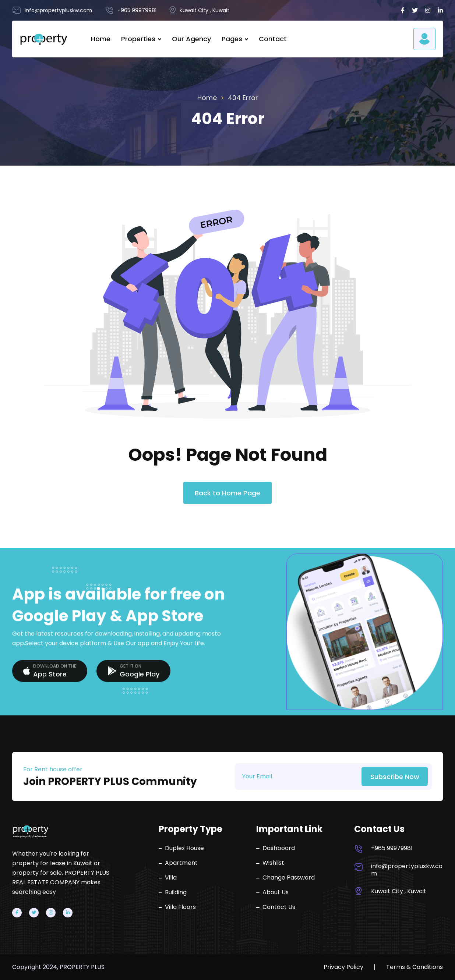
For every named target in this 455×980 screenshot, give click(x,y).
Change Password (285, 878)
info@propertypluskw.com (407, 870)
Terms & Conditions (415, 967)
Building (173, 892)
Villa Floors (177, 907)
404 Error (243, 98)
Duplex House (181, 848)
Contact (273, 39)
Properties (138, 39)
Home (101, 39)
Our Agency (191, 39)
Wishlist (270, 863)
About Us (272, 892)
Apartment (178, 863)
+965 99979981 (392, 848)
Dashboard (276, 848)
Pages (232, 39)
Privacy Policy (343, 967)
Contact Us (276, 907)
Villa (168, 878)
